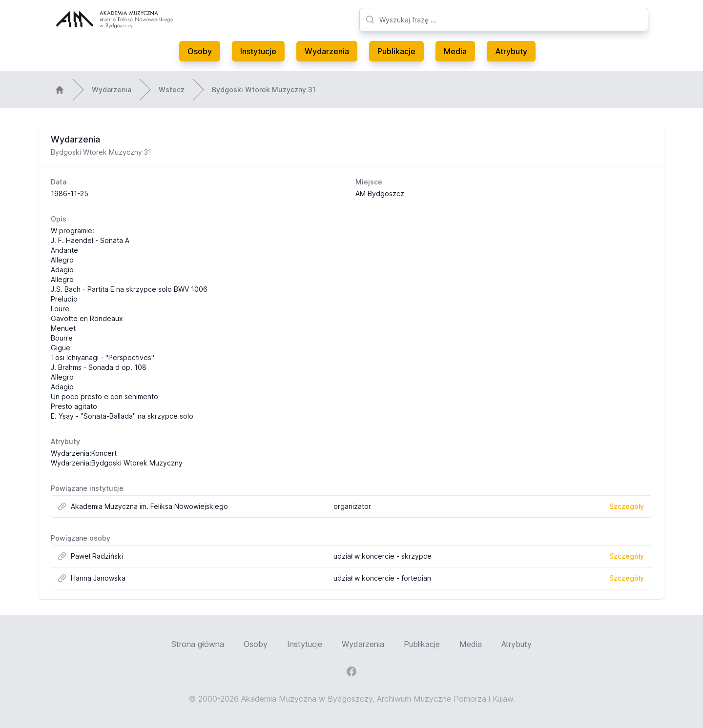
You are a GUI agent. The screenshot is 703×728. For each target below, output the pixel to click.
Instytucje (258, 51)
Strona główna (198, 644)
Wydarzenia (327, 51)
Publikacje (396, 51)
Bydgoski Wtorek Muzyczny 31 (264, 90)
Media (455, 51)
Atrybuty (511, 51)
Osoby (200, 51)
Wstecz (172, 90)
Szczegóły (627, 506)
